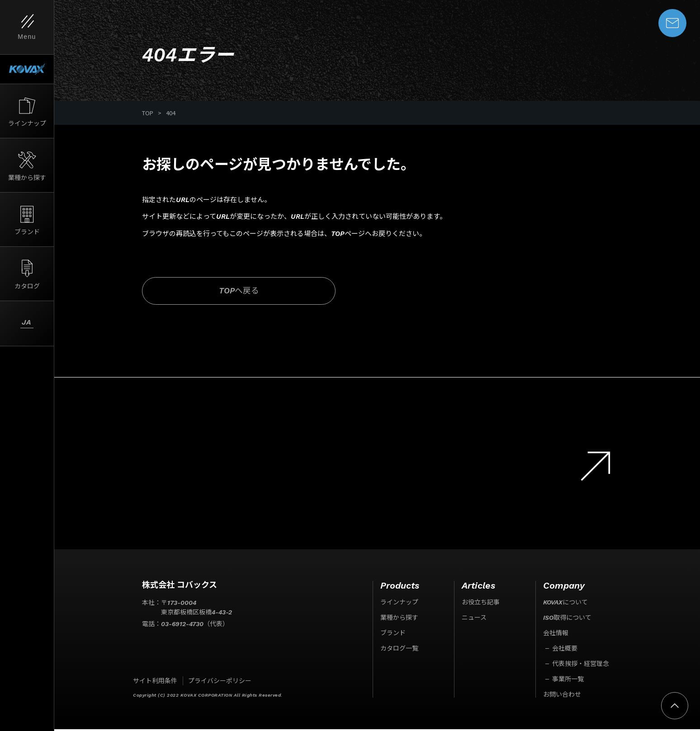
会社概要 (565, 650)
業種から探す (399, 619)
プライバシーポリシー (220, 683)
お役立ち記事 (481, 604)
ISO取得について (567, 619)
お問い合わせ (562, 696)
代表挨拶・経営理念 (581, 665)
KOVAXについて (565, 604)
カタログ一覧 (399, 650)
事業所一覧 (568, 681)
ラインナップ (399, 604)
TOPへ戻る (218, 292)
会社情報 (556, 635)
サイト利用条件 (155, 683)
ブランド (393, 635)
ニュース (474, 619)
